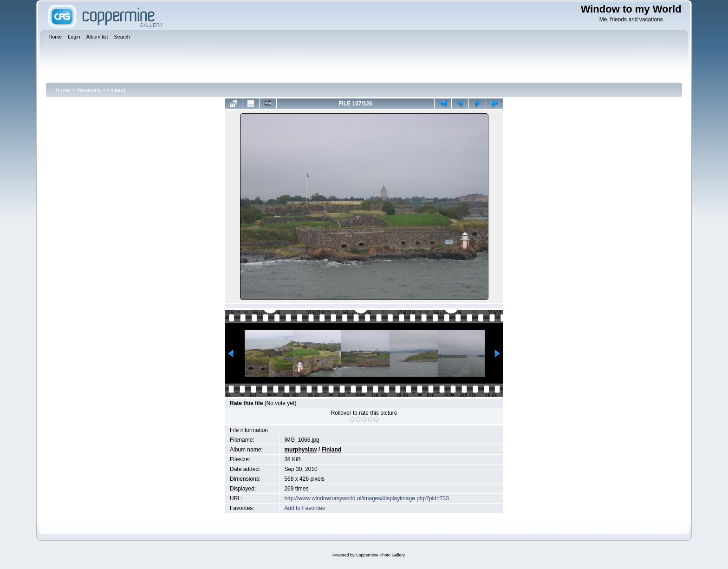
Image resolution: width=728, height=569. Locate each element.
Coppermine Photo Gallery (380, 555)
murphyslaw (300, 450)
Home (63, 90)
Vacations (89, 90)
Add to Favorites (304, 508)
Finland (116, 90)
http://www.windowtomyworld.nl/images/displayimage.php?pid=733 (367, 498)
